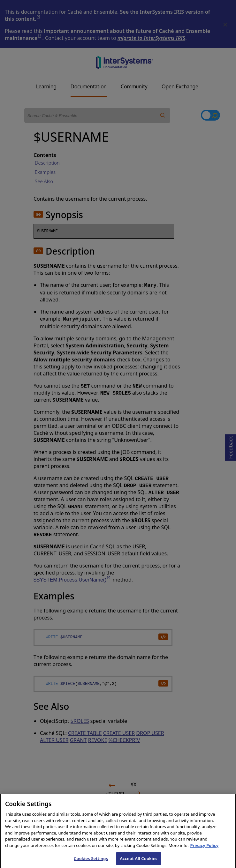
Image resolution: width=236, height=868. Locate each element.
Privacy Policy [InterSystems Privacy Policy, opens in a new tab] (204, 850)
